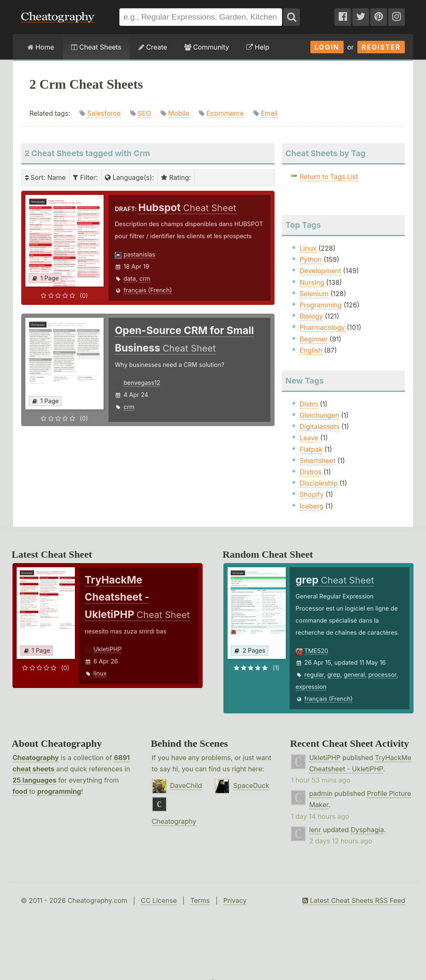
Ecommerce (225, 113)
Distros (311, 472)
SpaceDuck (251, 785)
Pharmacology (322, 327)
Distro (309, 404)
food (20, 791)
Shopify (312, 494)
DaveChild (186, 785)
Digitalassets (319, 426)
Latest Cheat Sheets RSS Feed (354, 900)
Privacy (235, 900)
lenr (315, 830)
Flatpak (311, 449)
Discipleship (318, 483)
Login (327, 47)
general (354, 675)
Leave (309, 438)
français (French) (148, 290)
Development (320, 271)
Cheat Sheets (96, 47)
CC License (159, 900)
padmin (321, 793)
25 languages (34, 780)
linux (100, 673)
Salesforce (104, 113)
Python (311, 259)
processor (382, 675)
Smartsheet (317, 461)
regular (314, 675)
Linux (308, 248)
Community (207, 47)
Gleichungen (319, 415)
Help (258, 47)
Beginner (314, 339)
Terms (200, 900)
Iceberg (311, 506)
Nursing (312, 282)
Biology (311, 316)
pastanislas (139, 254)
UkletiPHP (108, 649)
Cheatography (36, 758)
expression (311, 687)
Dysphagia (367, 830)
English (311, 350)
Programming (321, 305)
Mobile (179, 113)
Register (381, 47)
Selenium (314, 294)
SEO (144, 113)
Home (41, 47)
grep (334, 675)
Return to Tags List (329, 177)
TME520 (316, 651)
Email (269, 113)
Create (153, 47)
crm (145, 278)
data (130, 278)
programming (59, 791)
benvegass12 (142, 383)
